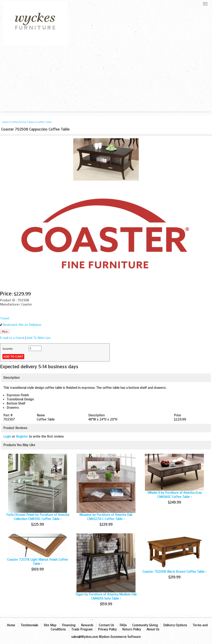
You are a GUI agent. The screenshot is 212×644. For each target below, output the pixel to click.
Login (7, 437)
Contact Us (106, 625)
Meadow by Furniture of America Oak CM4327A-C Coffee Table (106, 517)
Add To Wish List (39, 338)
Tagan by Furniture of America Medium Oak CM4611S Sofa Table (106, 597)
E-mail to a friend (12, 338)
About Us (153, 629)
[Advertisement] (106, 78)
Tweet (5, 319)
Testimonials (29, 625)
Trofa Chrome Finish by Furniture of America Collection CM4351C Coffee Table (37, 517)
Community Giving (145, 625)
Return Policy (132, 629)
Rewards (87, 625)
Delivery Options (175, 625)
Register (22, 437)
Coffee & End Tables (23, 122)
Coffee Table (44, 122)
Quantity (8, 349)
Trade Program (82, 629)
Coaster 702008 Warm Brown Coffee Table (173, 572)
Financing (69, 625)
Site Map (50, 625)
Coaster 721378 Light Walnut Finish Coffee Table (38, 562)
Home (5, 122)
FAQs (123, 625)
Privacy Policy (107, 629)
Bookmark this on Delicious (22, 325)
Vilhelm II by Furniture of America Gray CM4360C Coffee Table (175, 495)
